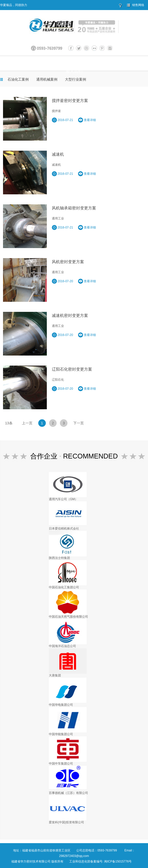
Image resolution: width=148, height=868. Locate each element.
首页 (14, 63)
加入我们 (74, 71)
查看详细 (87, 120)
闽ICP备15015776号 (118, 861)
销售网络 (138, 5)
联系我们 (127, 63)
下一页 (79, 423)
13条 (9, 423)
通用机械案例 (47, 79)
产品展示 (54, 63)
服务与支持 (102, 63)
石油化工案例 (18, 79)
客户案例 (77, 63)
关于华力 (30, 63)
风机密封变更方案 (68, 262)
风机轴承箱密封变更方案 (74, 208)
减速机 (58, 154)
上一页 (27, 423)
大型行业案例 (76, 79)
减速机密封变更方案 (70, 315)
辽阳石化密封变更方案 (72, 369)
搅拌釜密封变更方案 (70, 101)
